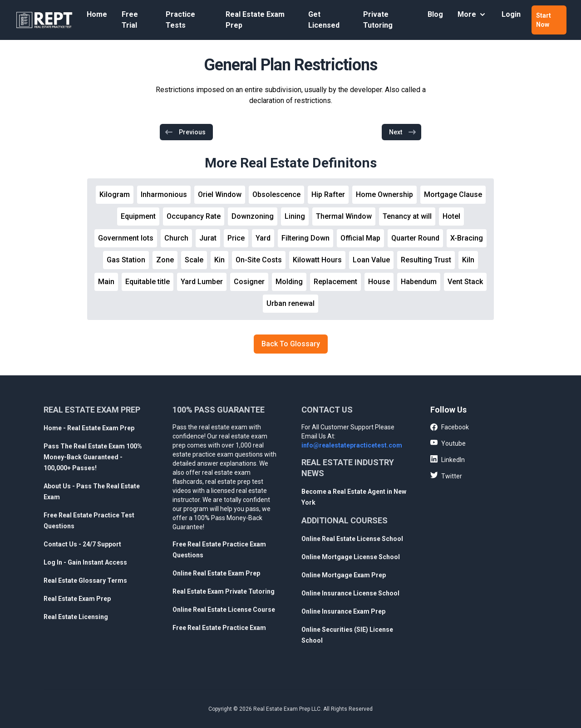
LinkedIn (448, 459)
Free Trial (130, 20)
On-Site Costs (259, 260)
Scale (194, 260)
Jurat (208, 238)
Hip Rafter (328, 194)
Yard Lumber (202, 282)
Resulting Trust (426, 260)
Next (403, 132)
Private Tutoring (378, 20)
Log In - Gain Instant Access (85, 562)
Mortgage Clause (453, 194)
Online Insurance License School (350, 593)
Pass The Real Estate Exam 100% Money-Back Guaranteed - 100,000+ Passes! (93, 457)
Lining (295, 216)
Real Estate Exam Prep (255, 20)
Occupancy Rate (194, 216)
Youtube (448, 443)
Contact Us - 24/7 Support (82, 544)
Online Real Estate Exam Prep (216, 573)
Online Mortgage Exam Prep (344, 575)
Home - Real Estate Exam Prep (89, 428)
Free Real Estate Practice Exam (219, 628)
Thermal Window (344, 216)
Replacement (335, 282)
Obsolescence (276, 194)
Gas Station (126, 260)
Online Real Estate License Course (224, 610)
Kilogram (115, 194)
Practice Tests (180, 20)
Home (97, 14)
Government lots (126, 238)
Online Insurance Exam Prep (343, 611)
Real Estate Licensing (76, 617)
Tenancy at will (407, 216)
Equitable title (148, 282)
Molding (289, 282)
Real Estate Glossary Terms (85, 580)
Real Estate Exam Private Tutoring (224, 591)
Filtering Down (305, 238)
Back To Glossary (291, 344)
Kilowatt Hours (317, 260)
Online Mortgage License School (351, 557)
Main (106, 282)
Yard (263, 238)
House (379, 282)
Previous (185, 132)
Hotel (451, 216)
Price (236, 238)
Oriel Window (220, 194)
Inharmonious (164, 194)
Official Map (360, 238)
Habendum (419, 282)
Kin (219, 260)
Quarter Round (415, 238)
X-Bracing (467, 238)
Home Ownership (384, 194)
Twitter (446, 476)
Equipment (138, 216)
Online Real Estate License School (352, 539)
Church (176, 238)
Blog (435, 14)
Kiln (468, 260)
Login (511, 14)
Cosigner (249, 282)
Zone (165, 260)
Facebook (450, 428)
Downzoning (253, 216)
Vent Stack (465, 282)
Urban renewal (290, 303)
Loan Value (371, 260)
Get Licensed (324, 20)
